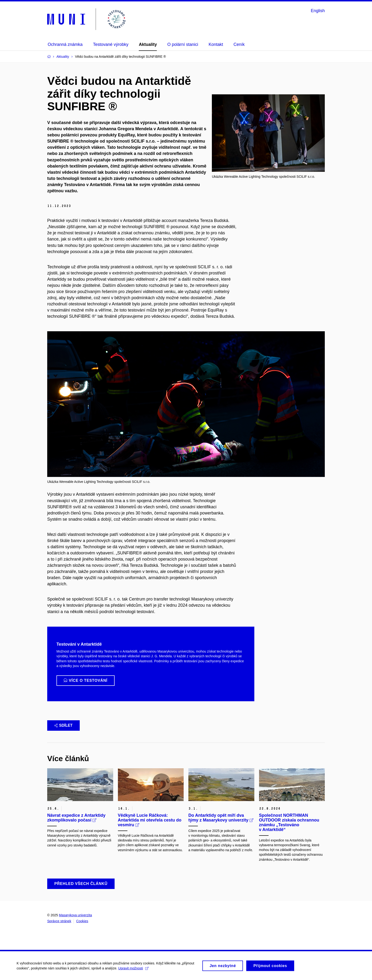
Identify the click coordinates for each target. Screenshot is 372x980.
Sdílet (63, 725)
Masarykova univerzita (75, 915)
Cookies (82, 921)
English (318, 11)
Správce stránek (59, 921)
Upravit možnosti (133, 970)
